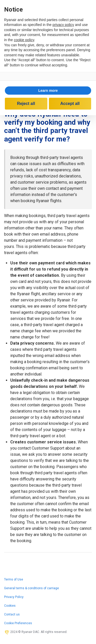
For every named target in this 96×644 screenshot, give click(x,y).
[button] (48, 91)
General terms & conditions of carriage (31, 588)
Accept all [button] (70, 104)
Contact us (12, 614)
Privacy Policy (14, 597)
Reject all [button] (26, 104)
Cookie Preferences (18, 623)
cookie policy (24, 40)
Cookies (10, 606)
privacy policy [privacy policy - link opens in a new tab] (63, 25)
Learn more (48, 91)
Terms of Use (14, 579)
